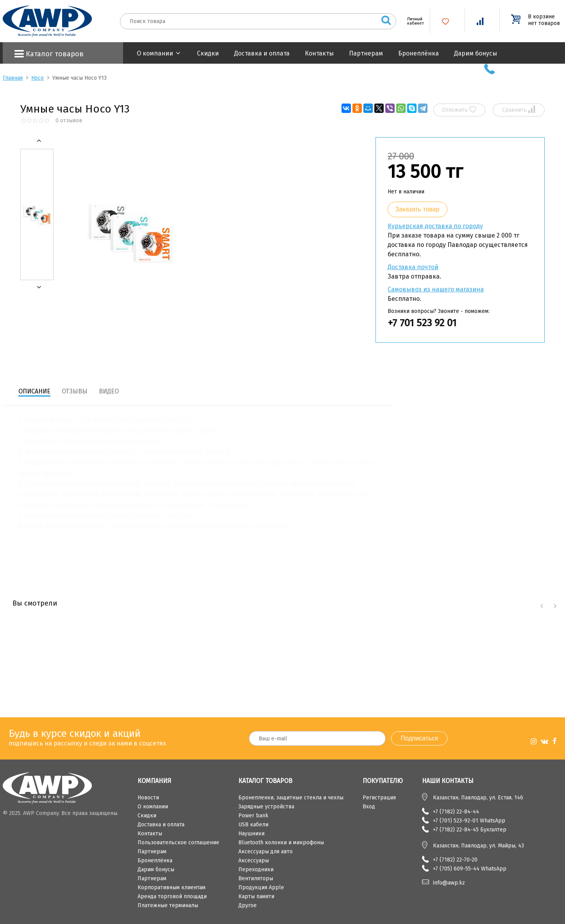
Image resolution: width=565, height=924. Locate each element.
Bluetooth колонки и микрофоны (281, 843)
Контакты (319, 53)
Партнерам (366, 53)
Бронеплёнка (418, 53)
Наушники (251, 834)
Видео (109, 391)
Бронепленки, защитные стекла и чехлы (291, 798)
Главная (13, 78)
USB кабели (253, 825)
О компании (155, 53)
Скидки (208, 53)
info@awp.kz (449, 883)
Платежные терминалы (168, 905)
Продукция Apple (261, 887)
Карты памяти (256, 896)
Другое (248, 905)
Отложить (459, 110)
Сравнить (519, 110)
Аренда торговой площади (172, 896)
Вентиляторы (256, 878)
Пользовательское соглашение (178, 843)
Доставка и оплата (262, 53)
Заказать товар (417, 209)
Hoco (38, 78)
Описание (34, 391)
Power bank (253, 816)
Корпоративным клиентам (172, 887)
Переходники (256, 869)
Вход (369, 807)
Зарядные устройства (266, 807)
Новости (148, 798)
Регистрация (379, 798)
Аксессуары (254, 861)
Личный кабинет (413, 21)
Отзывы (75, 391)
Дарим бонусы (476, 53)
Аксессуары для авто (266, 852)
